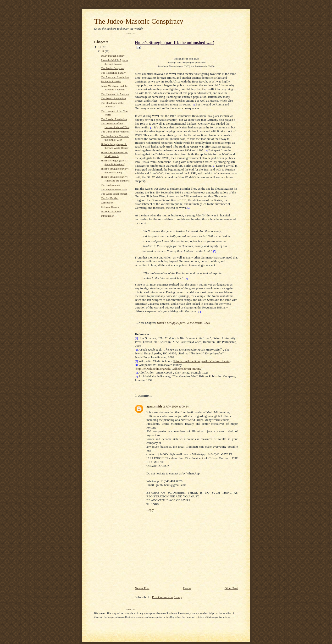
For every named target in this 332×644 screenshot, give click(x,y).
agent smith (154, 406)
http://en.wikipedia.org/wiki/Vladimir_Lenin (202, 361)
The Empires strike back (114, 189)
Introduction (108, 216)
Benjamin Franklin (111, 81)
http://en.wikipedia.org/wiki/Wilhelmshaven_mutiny (169, 369)
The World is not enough (114, 194)
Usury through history (113, 56)
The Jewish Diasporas (113, 68)
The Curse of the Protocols (115, 132)
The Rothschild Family (113, 73)
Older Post (231, 588)
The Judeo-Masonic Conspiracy (139, 21)
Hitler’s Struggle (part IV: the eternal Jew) (183, 323)
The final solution (110, 185)
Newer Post (142, 588)
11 (103, 51)
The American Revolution (115, 77)
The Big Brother (110, 198)
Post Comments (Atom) (167, 597)
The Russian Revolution (114, 119)
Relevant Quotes (110, 207)
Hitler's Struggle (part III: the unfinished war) (175, 43)
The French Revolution (113, 98)
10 (100, 47)
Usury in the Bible (111, 211)
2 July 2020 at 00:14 (176, 406)
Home (187, 588)
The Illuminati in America (115, 94)
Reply (150, 510)
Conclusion (107, 203)
